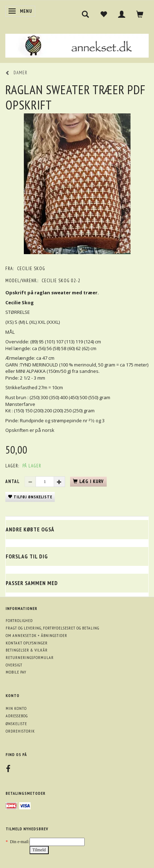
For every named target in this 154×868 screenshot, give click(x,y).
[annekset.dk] (77, 45)
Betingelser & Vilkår (27, 650)
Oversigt (14, 665)
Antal (13, 481)
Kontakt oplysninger (27, 643)
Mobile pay (16, 672)
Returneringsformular (30, 657)
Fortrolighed (19, 620)
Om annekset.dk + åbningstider (36, 635)
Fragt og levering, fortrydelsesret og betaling (52, 628)
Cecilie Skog (31, 269)
